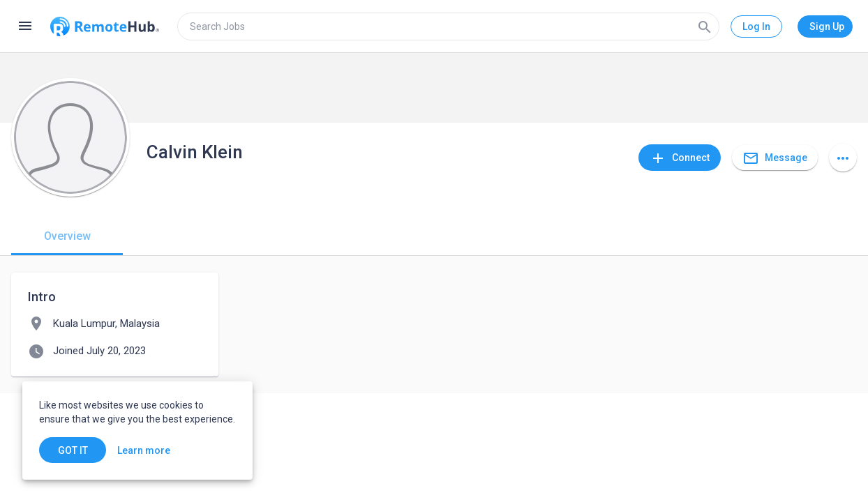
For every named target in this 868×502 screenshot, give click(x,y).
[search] (448, 26)
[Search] (705, 26)
